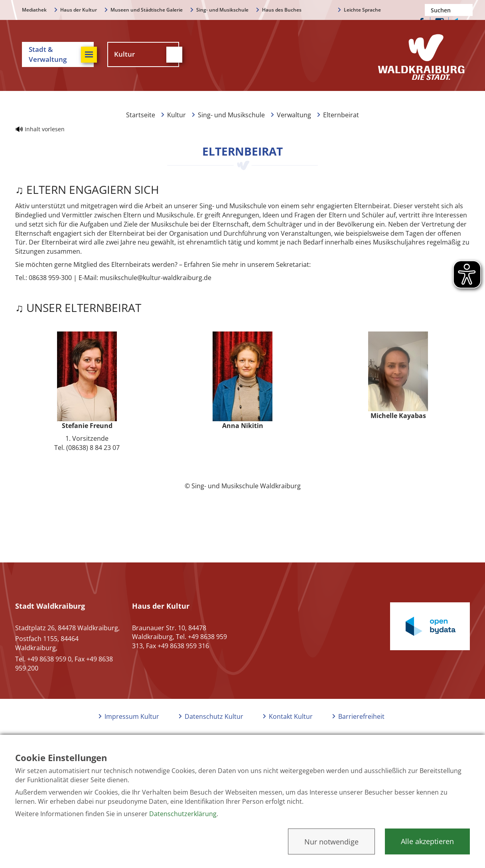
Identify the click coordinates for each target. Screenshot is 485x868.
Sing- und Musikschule (222, 10)
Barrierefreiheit (361, 716)
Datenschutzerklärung (183, 814)
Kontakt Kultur (291, 716)
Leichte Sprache (362, 10)
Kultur (176, 115)
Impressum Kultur (132, 716)
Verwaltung (294, 115)
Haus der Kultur (79, 10)
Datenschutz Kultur (214, 716)
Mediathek (34, 10)
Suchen (467, 10)
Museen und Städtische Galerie (147, 10)
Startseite (141, 115)
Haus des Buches (282, 10)
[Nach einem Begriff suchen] (449, 10)
